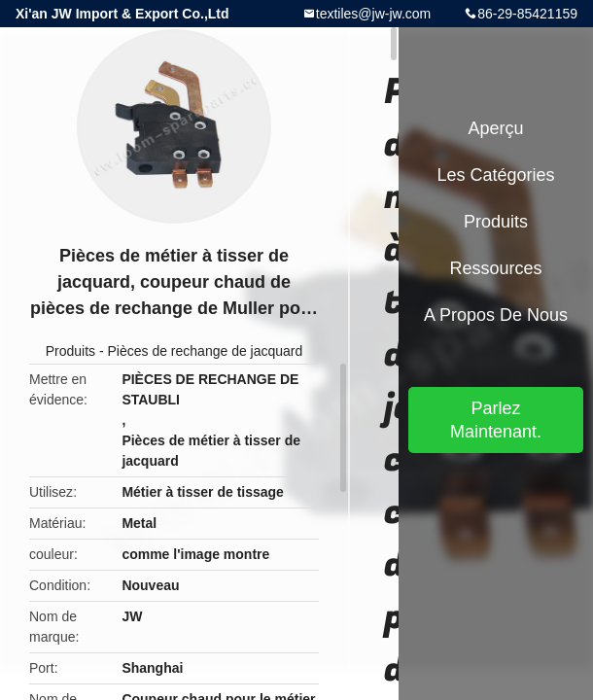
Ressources (495, 268)
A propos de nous (496, 315)
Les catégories (495, 175)
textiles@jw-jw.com (373, 14)
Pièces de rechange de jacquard (206, 351)
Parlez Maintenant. (496, 420)
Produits (70, 351)
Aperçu (495, 128)
